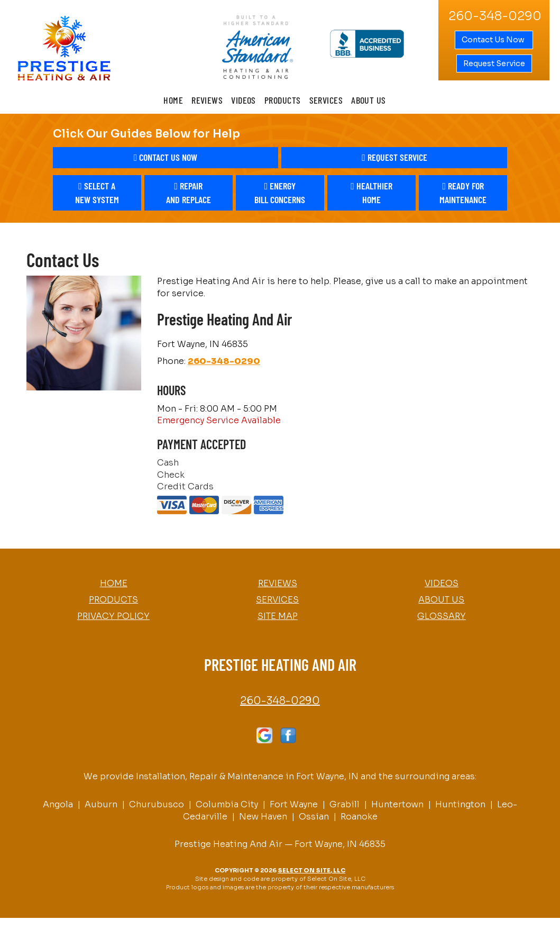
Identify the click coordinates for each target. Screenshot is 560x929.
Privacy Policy (113, 616)
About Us (369, 100)
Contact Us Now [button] (494, 40)
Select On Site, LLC (311, 870)
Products (283, 100)
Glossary (442, 616)
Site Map (278, 616)
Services (326, 100)
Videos (244, 100)
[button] (166, 158)
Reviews (207, 100)
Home (173, 100)
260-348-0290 (224, 361)
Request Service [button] (494, 63)
